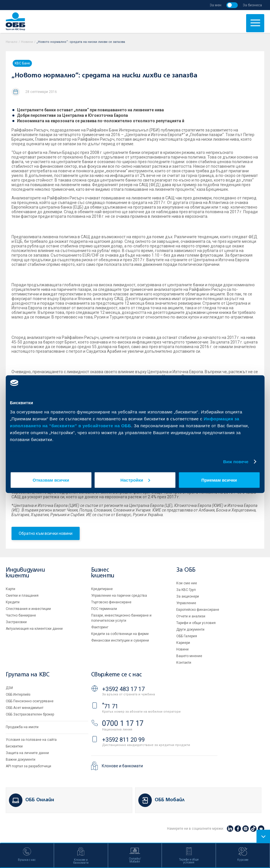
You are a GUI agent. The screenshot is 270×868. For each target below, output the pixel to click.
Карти (10, 589)
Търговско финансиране (111, 602)
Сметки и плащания (22, 596)
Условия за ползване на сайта (31, 740)
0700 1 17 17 (123, 723)
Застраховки (16, 622)
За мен (216, 5)
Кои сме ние (187, 583)
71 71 (110, 706)
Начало (12, 42)
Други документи (190, 629)
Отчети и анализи (191, 616)
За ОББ (186, 570)
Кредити (13, 602)
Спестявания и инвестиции (28, 609)
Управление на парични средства (119, 596)
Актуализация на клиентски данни (34, 629)
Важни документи (21, 760)
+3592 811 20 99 (123, 740)
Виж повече (236, 462)
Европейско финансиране (198, 610)
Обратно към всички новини (46, 533)
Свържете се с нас (116, 675)
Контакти (184, 663)
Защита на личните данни (27, 753)
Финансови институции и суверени (120, 640)
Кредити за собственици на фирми (120, 634)
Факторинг (100, 627)
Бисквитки (14, 746)
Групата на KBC (27, 675)
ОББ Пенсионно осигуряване (30, 701)
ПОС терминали (104, 609)
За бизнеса (252, 5)
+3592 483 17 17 (123, 689)
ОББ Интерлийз (18, 695)
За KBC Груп (186, 590)
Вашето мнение (189, 656)
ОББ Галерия (187, 636)
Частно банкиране (21, 615)
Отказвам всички (51, 480)
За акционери (188, 596)
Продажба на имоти (22, 727)
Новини (27, 42)
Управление (186, 603)
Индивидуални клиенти (25, 573)
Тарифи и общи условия (196, 623)
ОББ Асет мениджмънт (25, 708)
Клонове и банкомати (122, 766)
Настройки (135, 480)
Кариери (183, 643)
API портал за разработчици (28, 766)
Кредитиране (102, 589)
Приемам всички (219, 480)
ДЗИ (9, 688)
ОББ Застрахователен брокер (30, 714)
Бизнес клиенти (103, 573)
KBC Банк (22, 63)
